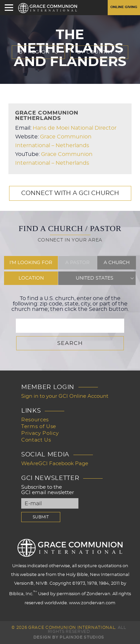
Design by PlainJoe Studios (69, 637)
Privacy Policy (40, 433)
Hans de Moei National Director (75, 128)
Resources (35, 420)
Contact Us (36, 440)
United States (95, 278)
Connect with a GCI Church (70, 193)
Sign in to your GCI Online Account (65, 396)
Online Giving (124, 7)
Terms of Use (39, 427)
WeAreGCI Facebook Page (55, 464)
